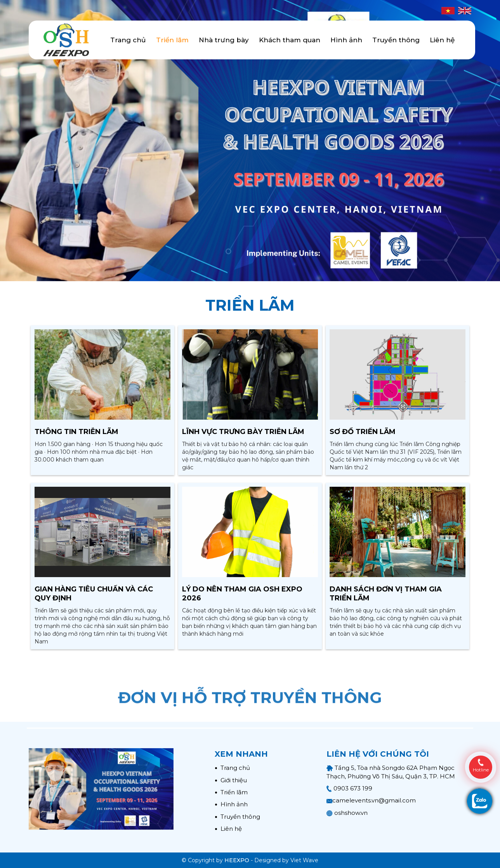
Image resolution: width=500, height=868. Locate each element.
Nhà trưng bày (224, 40)
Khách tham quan (290, 40)
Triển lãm (172, 40)
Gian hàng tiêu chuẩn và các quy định (94, 594)
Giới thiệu (231, 780)
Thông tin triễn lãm (76, 432)
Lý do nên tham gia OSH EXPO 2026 (242, 594)
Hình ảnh (346, 40)
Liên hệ (442, 40)
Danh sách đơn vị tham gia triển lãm (386, 594)
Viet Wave (304, 860)
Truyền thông (396, 40)
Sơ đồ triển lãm (363, 432)
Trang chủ (128, 40)
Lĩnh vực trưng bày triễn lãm (243, 432)
